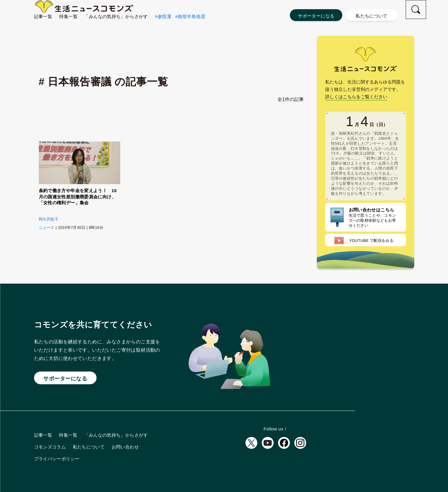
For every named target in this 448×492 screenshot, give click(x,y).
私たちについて (372, 16)
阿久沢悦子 (49, 219)
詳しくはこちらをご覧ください (356, 97)
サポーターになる (316, 16)
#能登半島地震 (190, 27)
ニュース (47, 227)
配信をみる (364, 241)
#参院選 (163, 27)
